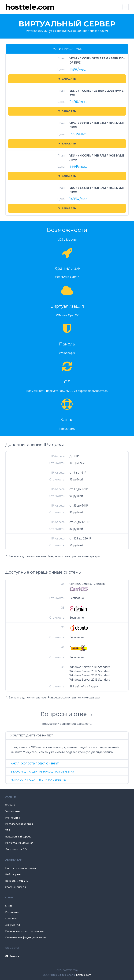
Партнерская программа (21, 868)
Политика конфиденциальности (26, 937)
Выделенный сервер (18, 836)
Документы (12, 925)
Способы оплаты (16, 887)
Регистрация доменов (19, 843)
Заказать (67, 79)
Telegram (13, 956)
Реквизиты (12, 912)
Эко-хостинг (13, 811)
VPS (8, 830)
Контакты (11, 918)
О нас (9, 906)
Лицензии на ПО (16, 849)
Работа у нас (13, 874)
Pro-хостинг (13, 818)
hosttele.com (84, 975)
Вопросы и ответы (17, 881)
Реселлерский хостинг (19, 824)
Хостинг (10, 805)
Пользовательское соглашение (25, 931)
